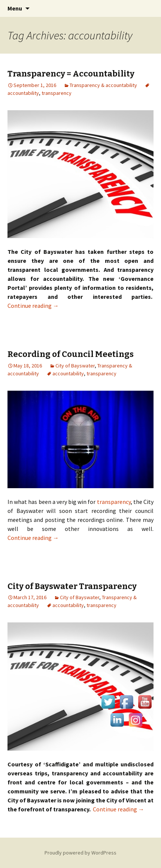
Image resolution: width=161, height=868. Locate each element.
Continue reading (33, 306)
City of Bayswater (75, 366)
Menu (15, 8)
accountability (68, 373)
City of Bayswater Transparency (72, 586)
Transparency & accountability (103, 85)
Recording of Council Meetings (71, 354)
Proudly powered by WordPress (80, 853)
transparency (57, 93)
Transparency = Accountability (71, 74)
